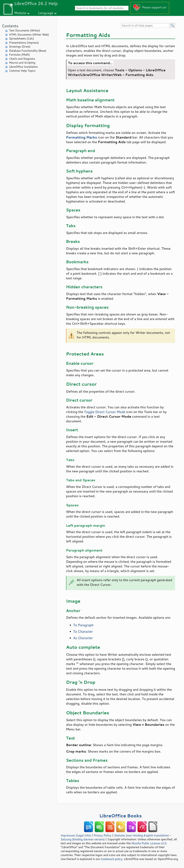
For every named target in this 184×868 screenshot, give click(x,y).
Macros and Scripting (22, 63)
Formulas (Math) (19, 55)
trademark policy (112, 859)
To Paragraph (83, 625)
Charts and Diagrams (22, 59)
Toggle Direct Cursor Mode (105, 412)
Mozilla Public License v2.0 (149, 843)
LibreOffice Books (121, 816)
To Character (83, 631)
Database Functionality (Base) (28, 51)
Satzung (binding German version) (83, 839)
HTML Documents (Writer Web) (29, 35)
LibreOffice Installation (23, 67)
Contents (10, 26)
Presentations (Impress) (24, 43)
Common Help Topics (22, 71)
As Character (83, 638)
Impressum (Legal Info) (76, 835)
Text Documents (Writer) (25, 30)
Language (46, 13)
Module (20, 13)
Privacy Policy (102, 835)
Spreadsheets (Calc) (22, 39)
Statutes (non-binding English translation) (141, 835)
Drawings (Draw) (20, 47)
